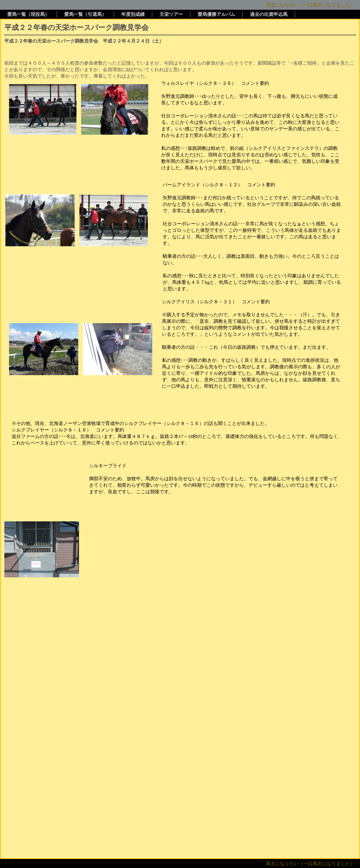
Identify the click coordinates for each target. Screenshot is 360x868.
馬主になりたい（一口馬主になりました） (310, 5)
